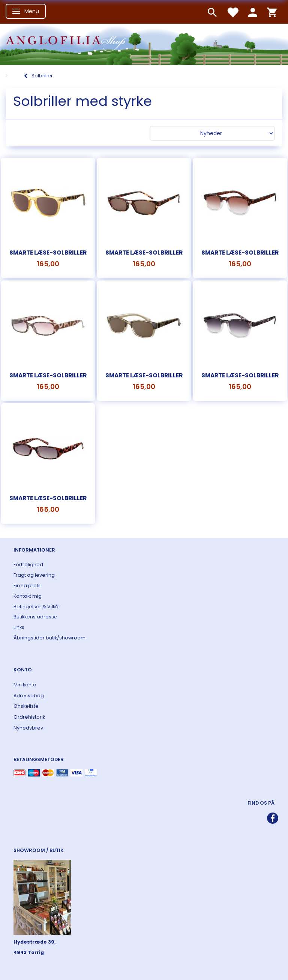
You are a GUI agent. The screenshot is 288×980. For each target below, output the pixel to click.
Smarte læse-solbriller (48, 253)
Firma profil (27, 586)
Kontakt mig (28, 596)
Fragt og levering (34, 575)
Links (19, 627)
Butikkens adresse (35, 617)
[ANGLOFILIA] (144, 43)
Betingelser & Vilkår (37, 607)
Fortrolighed (28, 565)
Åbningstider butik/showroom (49, 638)
